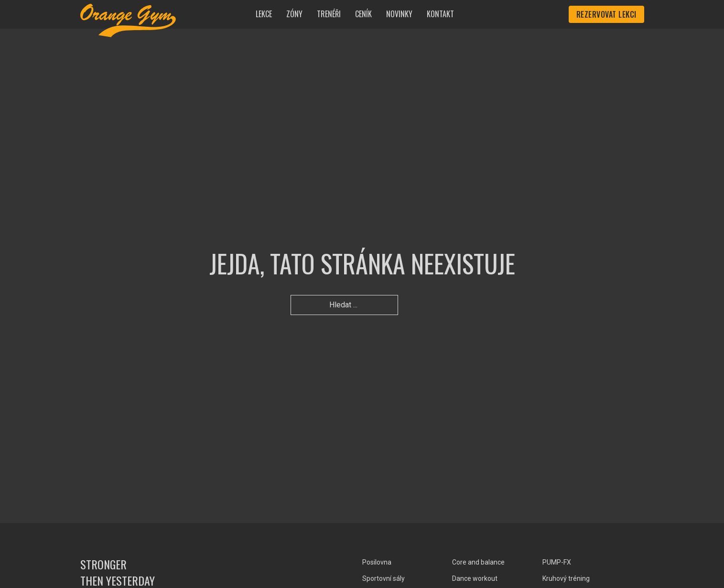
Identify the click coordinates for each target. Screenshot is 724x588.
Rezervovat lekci (606, 14)
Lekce (264, 14)
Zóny (294, 14)
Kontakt (440, 14)
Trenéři (329, 14)
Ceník (363, 14)
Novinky (399, 14)
